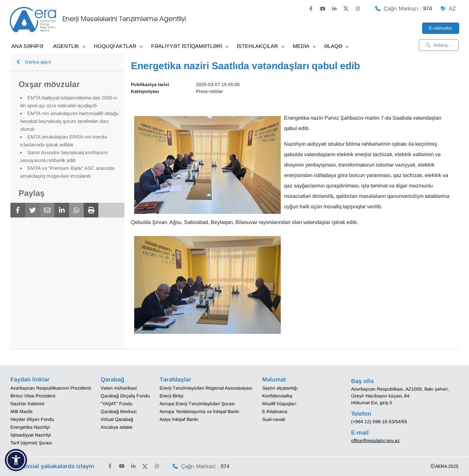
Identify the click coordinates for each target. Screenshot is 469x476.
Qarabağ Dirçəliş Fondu (125, 396)
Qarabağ (113, 379)
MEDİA (304, 47)
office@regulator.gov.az (375, 440)
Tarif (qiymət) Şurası (31, 443)
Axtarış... (439, 45)
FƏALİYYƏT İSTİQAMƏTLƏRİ (190, 47)
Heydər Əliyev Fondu (32, 419)
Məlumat (274, 379)
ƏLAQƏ (336, 47)
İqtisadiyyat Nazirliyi (31, 435)
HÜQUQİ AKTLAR (118, 47)
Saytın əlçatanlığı (280, 388)
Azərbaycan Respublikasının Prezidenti (51, 388)
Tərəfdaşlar (175, 379)
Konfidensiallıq (277, 396)
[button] (16, 460)
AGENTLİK (69, 47)
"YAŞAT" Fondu (117, 404)
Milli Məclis (21, 411)
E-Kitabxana (275, 411)
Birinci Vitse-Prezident (33, 396)
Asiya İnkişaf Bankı (179, 419)
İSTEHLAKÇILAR (261, 47)
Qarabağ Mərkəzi (119, 411)
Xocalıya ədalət (116, 427)
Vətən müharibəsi (119, 388)
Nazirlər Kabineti (27, 404)
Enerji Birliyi (171, 396)
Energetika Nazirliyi (30, 427)
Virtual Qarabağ (117, 419)
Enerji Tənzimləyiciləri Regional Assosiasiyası (206, 388)
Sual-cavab (274, 419)
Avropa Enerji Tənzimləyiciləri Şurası (197, 404)
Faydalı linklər (30, 379)
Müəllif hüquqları (279, 404)
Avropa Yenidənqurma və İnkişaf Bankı (199, 411)
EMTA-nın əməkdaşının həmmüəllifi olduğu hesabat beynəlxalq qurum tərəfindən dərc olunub (69, 121)
